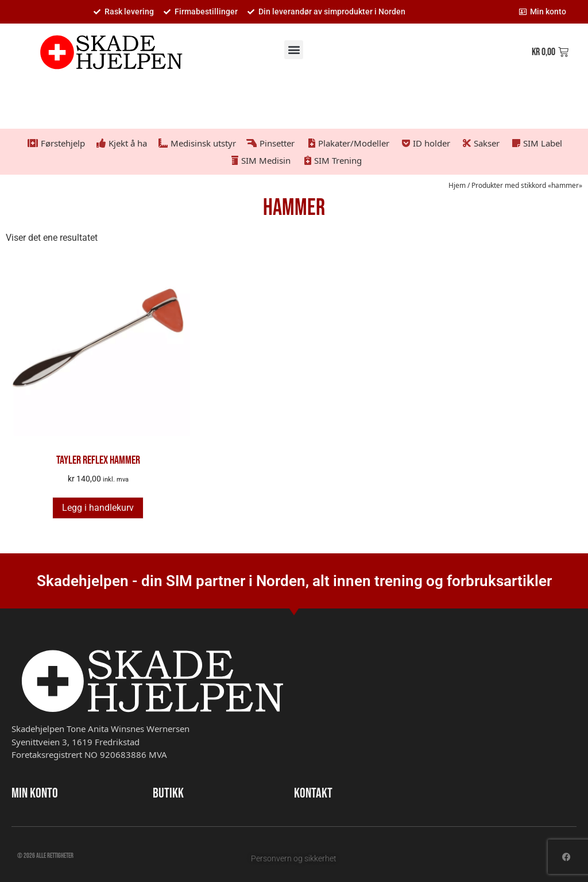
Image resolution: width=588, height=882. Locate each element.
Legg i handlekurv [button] (98, 508)
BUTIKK (168, 793)
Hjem (457, 185)
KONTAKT (313, 793)
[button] (294, 50)
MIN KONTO (35, 793)
